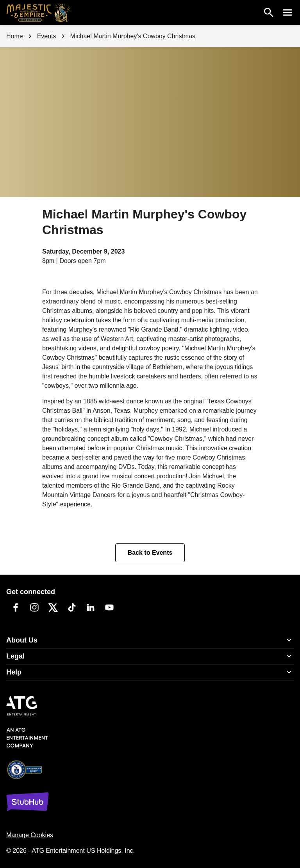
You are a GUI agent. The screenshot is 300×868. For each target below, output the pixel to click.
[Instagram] (34, 607)
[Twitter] (53, 607)
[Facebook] (16, 607)
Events (47, 36)
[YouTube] (109, 607)
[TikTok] (72, 607)
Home (15, 36)
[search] (269, 12)
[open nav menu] (287, 12)
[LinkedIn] (91, 607)
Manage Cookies (30, 835)
